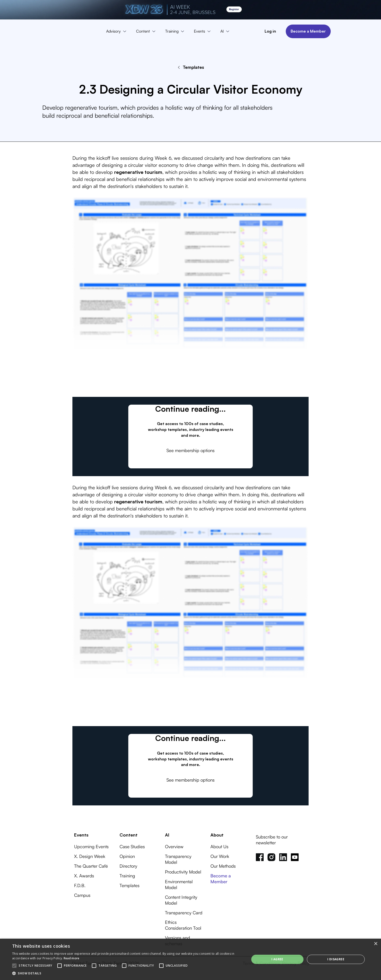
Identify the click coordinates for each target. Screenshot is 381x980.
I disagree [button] (336, 959)
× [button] (376, 944)
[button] (117, 31)
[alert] (190, 959)
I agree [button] (277, 959)
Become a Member (308, 31)
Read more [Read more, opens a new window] (72, 958)
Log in (270, 31)
